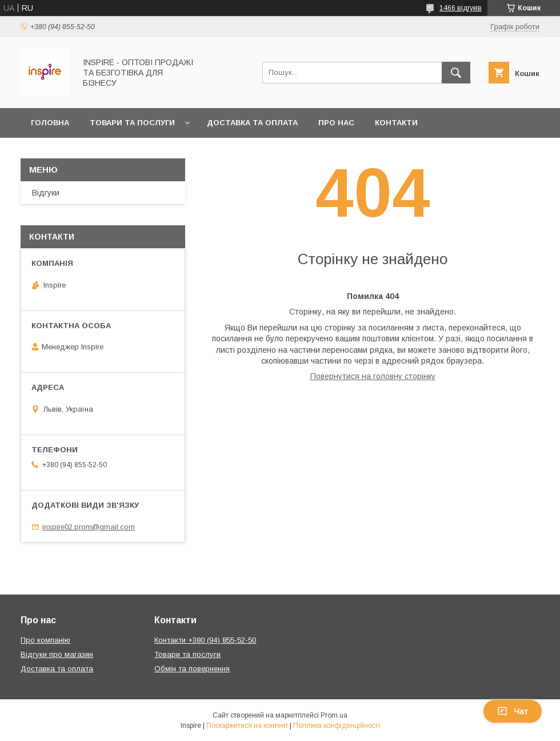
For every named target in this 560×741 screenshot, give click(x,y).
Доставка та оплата (252, 123)
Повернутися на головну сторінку (373, 376)
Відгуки (46, 193)
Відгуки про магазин (57, 654)
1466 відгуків (461, 8)
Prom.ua (334, 715)
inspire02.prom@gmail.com (89, 527)
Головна (50, 123)
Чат (513, 711)
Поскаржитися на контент (247, 726)
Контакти (396, 123)
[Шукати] (456, 73)
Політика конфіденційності (337, 726)
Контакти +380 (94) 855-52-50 (205, 640)
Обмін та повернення (79, 152)
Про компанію (45, 640)
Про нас (336, 123)
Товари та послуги (132, 123)
